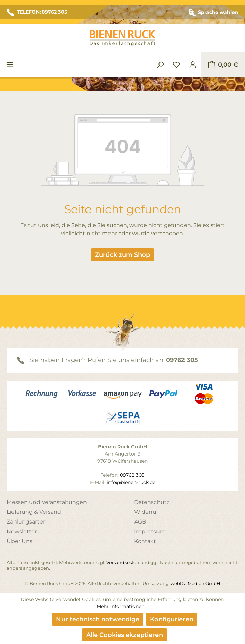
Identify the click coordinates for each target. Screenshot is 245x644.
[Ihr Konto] (193, 65)
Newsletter (22, 531)
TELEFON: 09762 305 (37, 12)
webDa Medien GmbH (195, 583)
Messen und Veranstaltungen (47, 502)
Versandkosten (123, 562)
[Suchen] (160, 65)
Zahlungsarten (27, 522)
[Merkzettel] (176, 65)
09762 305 (182, 360)
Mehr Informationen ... (123, 606)
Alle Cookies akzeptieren (125, 635)
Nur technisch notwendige (98, 619)
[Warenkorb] (223, 65)
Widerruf (146, 512)
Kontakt (145, 541)
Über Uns (20, 541)
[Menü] (10, 65)
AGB (140, 522)
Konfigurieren (172, 619)
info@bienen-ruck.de (131, 482)
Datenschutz (152, 502)
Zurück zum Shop (122, 255)
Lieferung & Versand (34, 512)
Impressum (150, 531)
